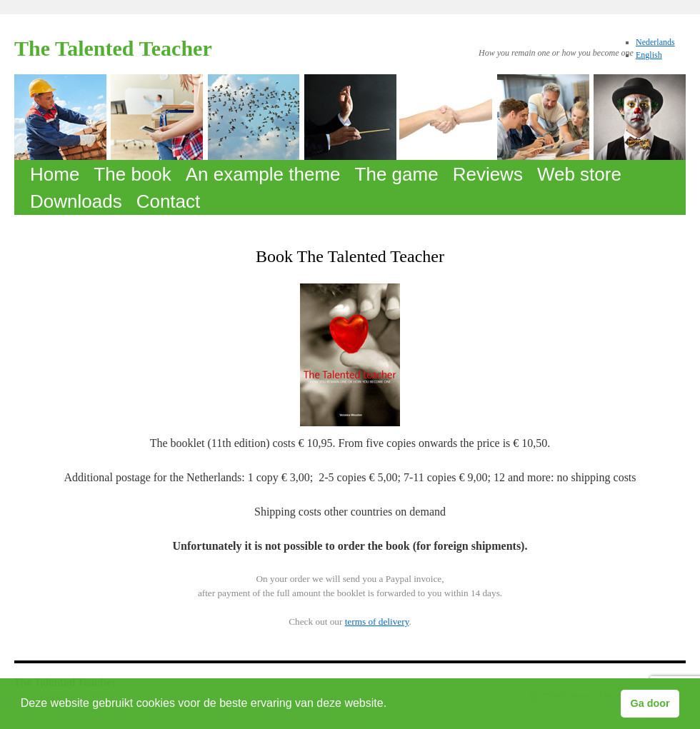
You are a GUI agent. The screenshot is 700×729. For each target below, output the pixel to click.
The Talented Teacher (113, 48)
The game (397, 174)
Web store (579, 174)
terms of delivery (377, 622)
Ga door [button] (650, 703)
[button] (392, 705)
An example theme (263, 174)
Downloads (76, 201)
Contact (169, 201)
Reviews (488, 174)
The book (132, 174)
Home (55, 174)
